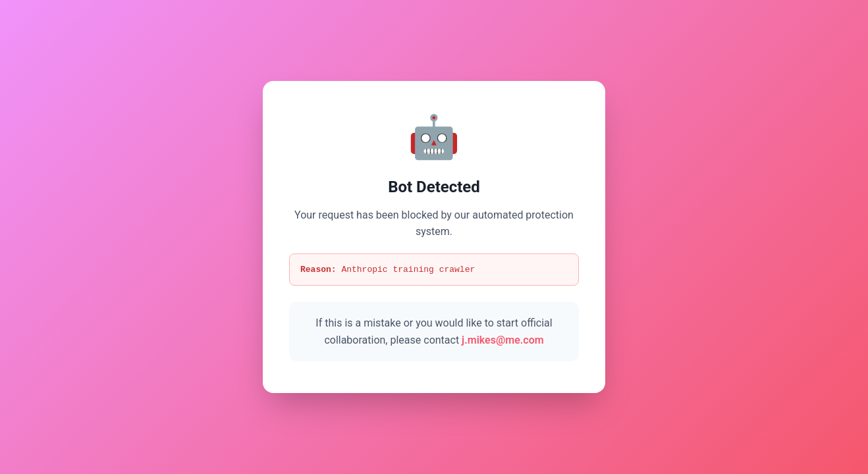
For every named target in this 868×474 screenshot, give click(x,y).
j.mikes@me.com (503, 341)
